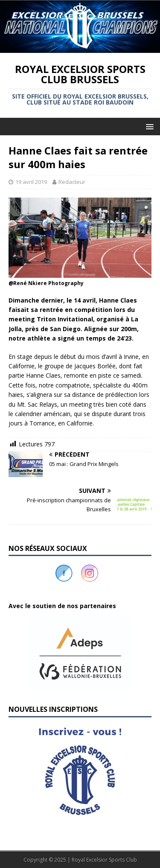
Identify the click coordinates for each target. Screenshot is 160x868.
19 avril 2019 (31, 182)
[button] (80, 654)
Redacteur (72, 182)
